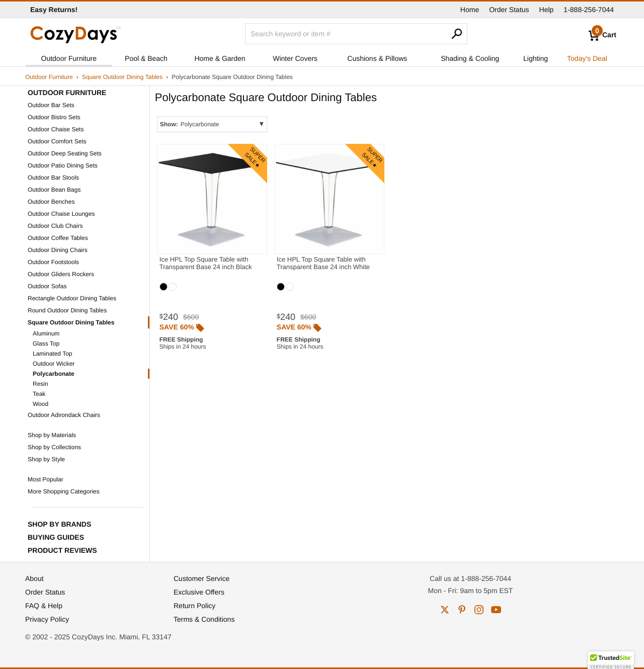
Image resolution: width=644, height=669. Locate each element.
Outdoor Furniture (69, 58)
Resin (41, 384)
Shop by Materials (52, 435)
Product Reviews (62, 550)
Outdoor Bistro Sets (54, 117)
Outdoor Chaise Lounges (61, 214)
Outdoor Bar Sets (51, 105)
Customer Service (202, 578)
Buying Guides (56, 537)
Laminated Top (53, 354)
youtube (496, 610)
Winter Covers (295, 58)
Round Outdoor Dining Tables (67, 310)
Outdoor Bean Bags (54, 190)
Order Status (509, 10)
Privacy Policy (47, 619)
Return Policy (194, 606)
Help (547, 10)
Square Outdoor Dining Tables (123, 77)
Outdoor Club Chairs (55, 226)
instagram (479, 610)
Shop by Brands (59, 524)
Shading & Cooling (470, 58)
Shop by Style (46, 459)
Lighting (536, 58)
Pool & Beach (146, 58)
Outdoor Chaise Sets (56, 129)
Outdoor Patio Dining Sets (63, 165)
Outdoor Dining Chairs (58, 250)
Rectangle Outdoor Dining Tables (72, 298)
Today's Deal (587, 58)
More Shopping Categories (64, 491)
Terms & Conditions (204, 619)
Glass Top (46, 344)
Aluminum (46, 333)
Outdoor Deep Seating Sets (65, 153)
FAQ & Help (44, 606)
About (34, 578)
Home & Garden (220, 58)
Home (470, 10)
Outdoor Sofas (47, 286)
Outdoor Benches (51, 202)
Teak (39, 394)
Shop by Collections (54, 447)
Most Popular (46, 479)
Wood (41, 404)
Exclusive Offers (199, 592)
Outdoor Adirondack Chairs (64, 415)
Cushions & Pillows (377, 58)
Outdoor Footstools (53, 262)
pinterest (462, 610)
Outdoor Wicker (54, 364)
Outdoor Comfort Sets (57, 141)
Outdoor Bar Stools (53, 178)
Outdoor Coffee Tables (58, 238)
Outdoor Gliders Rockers (61, 274)
